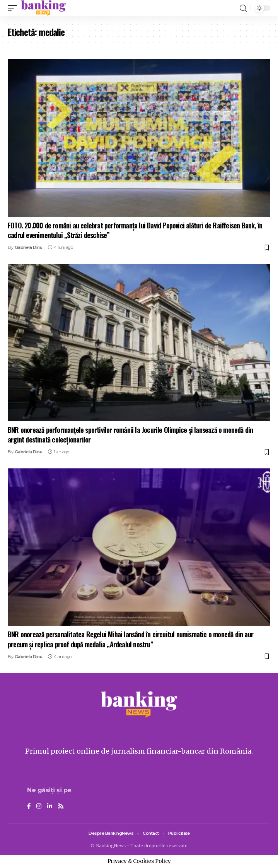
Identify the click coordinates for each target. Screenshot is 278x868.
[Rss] (61, 807)
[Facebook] (29, 807)
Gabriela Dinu (29, 247)
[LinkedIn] (50, 807)
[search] (243, 8)
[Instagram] (39, 807)
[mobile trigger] (14, 8)
